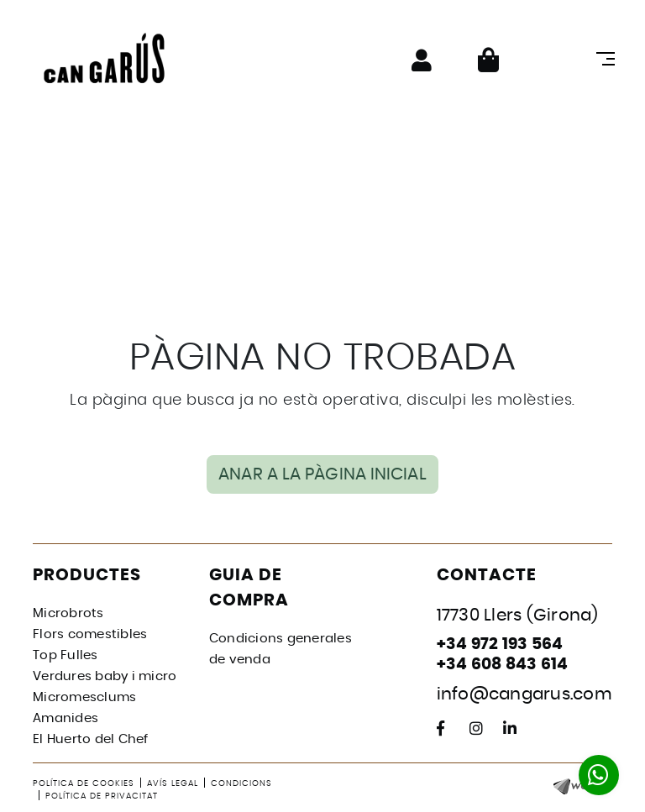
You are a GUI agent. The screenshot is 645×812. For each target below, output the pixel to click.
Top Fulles (66, 655)
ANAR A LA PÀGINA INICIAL (322, 474)
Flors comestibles (90, 634)
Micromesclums (84, 697)
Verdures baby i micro (105, 676)
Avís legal (173, 783)
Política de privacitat (102, 796)
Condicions (241, 783)
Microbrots (68, 613)
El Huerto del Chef (91, 739)
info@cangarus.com (524, 694)
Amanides (66, 718)
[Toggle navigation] (602, 59)
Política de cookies (84, 783)
